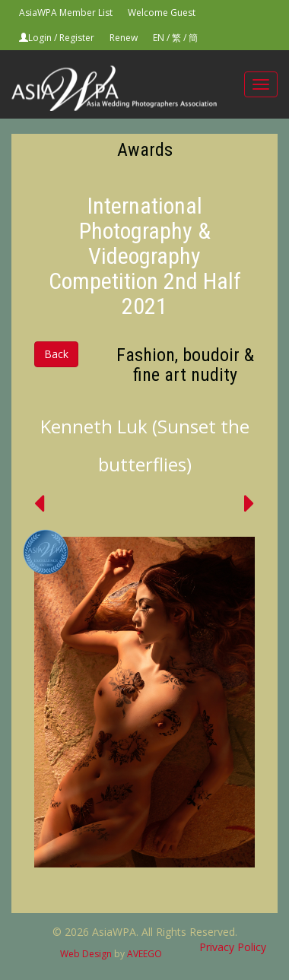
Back (56, 354)
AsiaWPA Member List (66, 13)
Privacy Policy (233, 947)
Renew (124, 38)
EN (159, 38)
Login (40, 38)
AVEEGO (144, 954)
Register (77, 38)
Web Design (86, 954)
